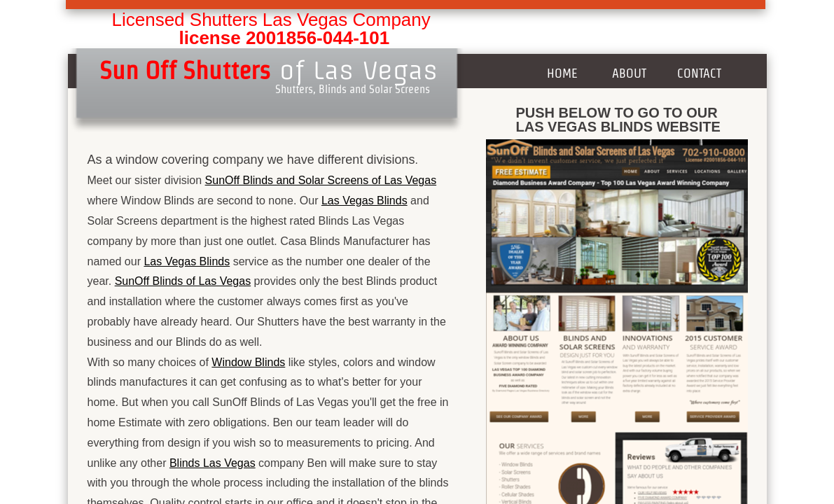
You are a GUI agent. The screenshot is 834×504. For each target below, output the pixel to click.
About (629, 73)
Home (562, 73)
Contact (699, 73)
